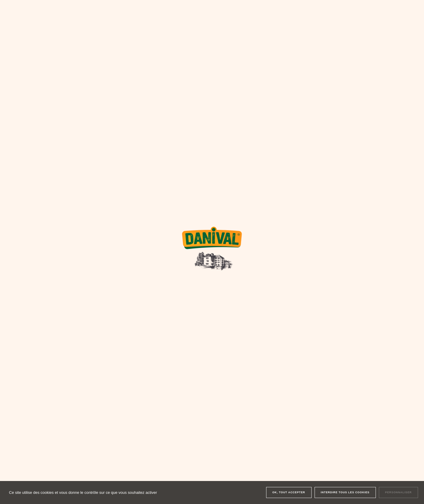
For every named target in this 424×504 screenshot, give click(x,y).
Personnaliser (398, 492)
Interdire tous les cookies (345, 492)
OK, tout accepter (289, 492)
